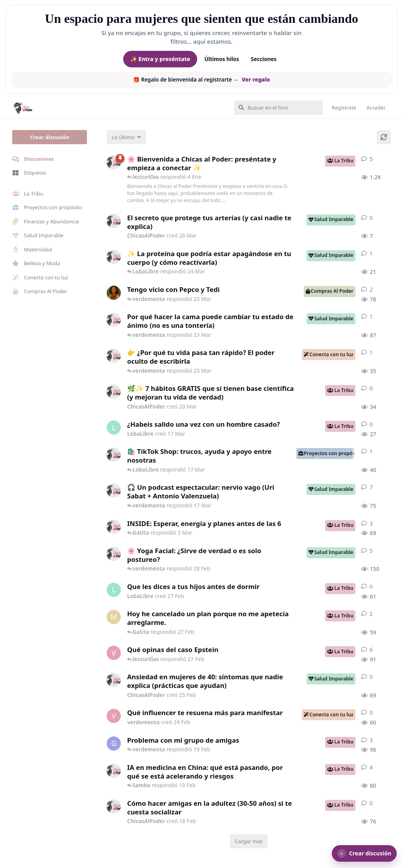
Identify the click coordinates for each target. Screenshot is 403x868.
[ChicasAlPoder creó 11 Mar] (114, 455)
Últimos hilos (222, 59)
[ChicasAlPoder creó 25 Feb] (114, 680)
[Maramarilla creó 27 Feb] (114, 617)
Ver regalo (256, 80)
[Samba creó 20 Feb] (114, 293)
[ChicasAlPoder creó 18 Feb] (114, 320)
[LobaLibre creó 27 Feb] (114, 590)
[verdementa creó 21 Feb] (114, 653)
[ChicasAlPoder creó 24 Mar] (114, 257)
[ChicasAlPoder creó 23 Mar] (114, 356)
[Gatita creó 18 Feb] (114, 743)
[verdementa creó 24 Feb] (114, 716)
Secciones (264, 59)
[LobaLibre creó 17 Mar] (114, 427)
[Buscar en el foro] (278, 108)
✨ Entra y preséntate (160, 59)
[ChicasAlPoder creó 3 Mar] (114, 527)
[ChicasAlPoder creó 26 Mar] (114, 221)
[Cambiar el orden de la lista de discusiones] (126, 137)
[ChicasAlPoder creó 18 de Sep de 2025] (114, 162)
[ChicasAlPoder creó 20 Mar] (114, 392)
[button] (364, 853)
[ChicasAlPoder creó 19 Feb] (114, 771)
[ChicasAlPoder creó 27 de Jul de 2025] (114, 554)
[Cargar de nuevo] (384, 137)
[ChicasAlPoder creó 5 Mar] (114, 491)
